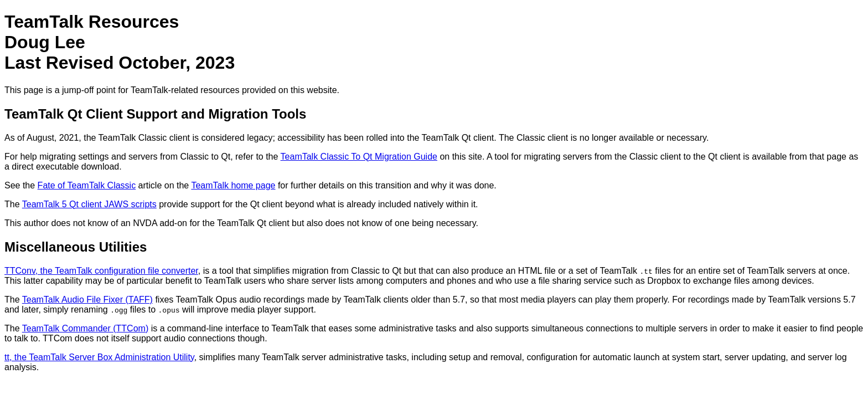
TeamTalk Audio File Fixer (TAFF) (87, 300)
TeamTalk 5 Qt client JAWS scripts (89, 204)
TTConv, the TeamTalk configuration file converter (101, 271)
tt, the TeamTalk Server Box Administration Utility (99, 357)
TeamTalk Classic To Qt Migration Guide (359, 157)
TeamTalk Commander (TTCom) (85, 328)
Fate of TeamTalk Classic (87, 185)
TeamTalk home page (233, 185)
